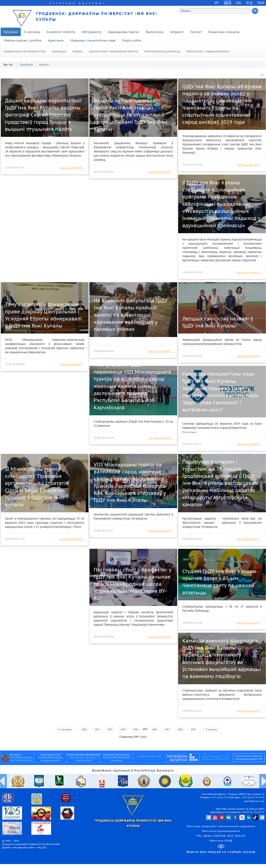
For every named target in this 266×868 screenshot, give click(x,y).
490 (84, 729)
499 (193, 729)
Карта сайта (132, 40)
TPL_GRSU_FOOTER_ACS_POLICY (221, 836)
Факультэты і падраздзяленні (208, 51)
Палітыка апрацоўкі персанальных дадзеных (221, 826)
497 (167, 729)
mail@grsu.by (254, 801)
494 (136, 729)
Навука (78, 51)
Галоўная (11, 32)
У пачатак (65, 729)
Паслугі (196, 32)
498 (180, 729)
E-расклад (32, 32)
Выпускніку (155, 32)
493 (123, 729)
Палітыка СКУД (221, 841)
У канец (211, 729)
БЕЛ (228, 3)
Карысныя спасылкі (224, 32)
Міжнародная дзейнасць (162, 51)
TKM (261, 3)
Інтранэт (177, 32)
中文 (250, 3)
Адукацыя (59, 51)
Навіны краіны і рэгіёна (23, 40)
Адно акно (56, 40)
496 (154, 729)
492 (110, 729)
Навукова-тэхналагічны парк (93, 40)
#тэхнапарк (189, 432)
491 (97, 729)
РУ (217, 3)
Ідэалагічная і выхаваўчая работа (113, 51)
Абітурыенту (92, 32)
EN (238, 3)
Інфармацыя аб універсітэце (25, 51)
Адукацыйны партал (124, 32)
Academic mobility (61, 32)
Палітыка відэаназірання (221, 831)
